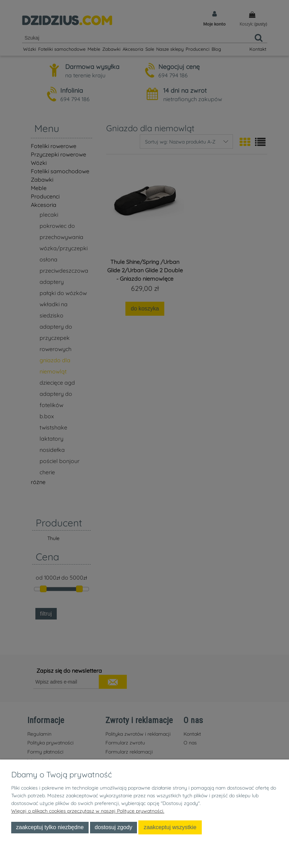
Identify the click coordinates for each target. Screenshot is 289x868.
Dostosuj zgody (113, 827)
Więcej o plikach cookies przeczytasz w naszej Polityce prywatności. (88, 811)
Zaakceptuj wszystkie (170, 827)
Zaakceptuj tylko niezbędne (50, 827)
